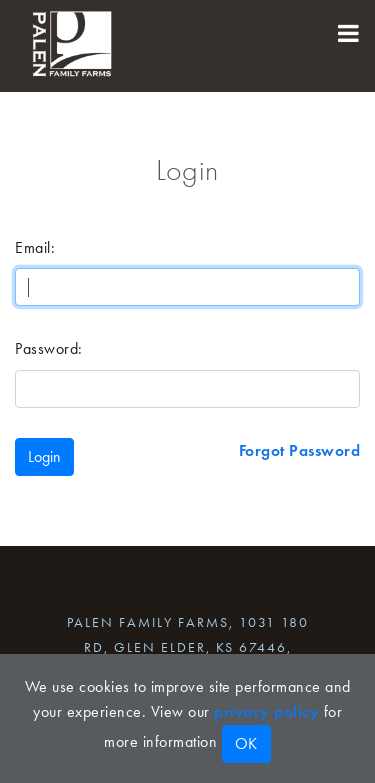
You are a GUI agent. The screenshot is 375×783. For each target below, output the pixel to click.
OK (246, 743)
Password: (49, 348)
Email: (35, 247)
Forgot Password (300, 450)
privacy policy (266, 711)
